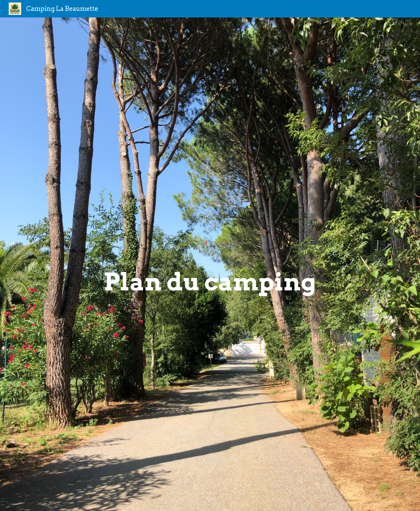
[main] (210, 282)
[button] (210, 500)
